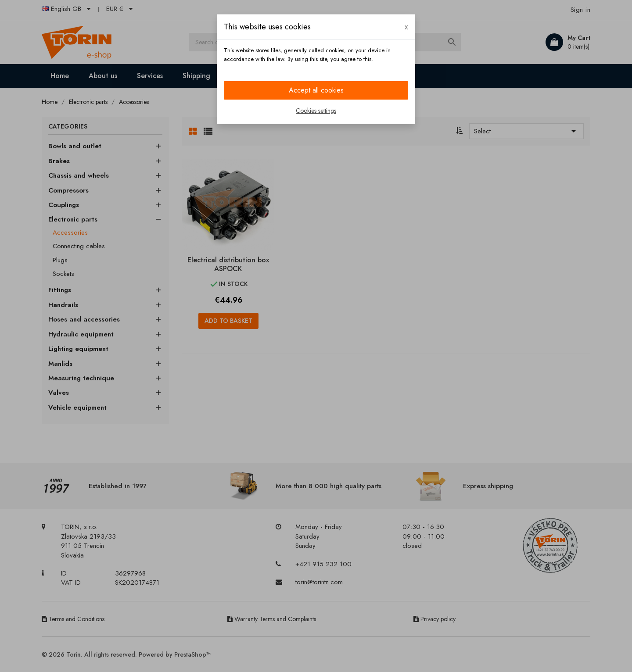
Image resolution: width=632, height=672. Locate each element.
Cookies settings (316, 111)
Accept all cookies (316, 90)
